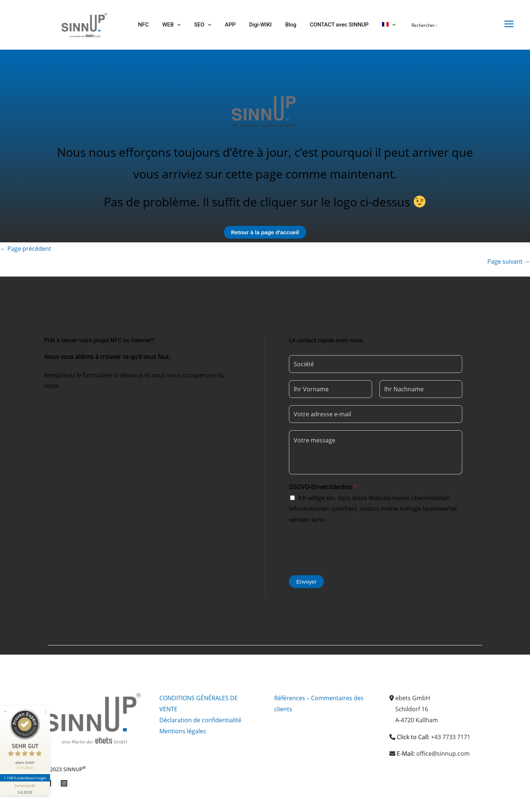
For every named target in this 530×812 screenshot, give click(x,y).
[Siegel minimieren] (6, 712)
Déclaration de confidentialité (200, 720)
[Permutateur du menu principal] (509, 24)
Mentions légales (183, 731)
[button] (174, 25)
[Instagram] (64, 783)
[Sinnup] (81, 24)
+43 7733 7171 (451, 737)
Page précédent (26, 249)
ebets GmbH (413, 698)
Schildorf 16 (412, 709)
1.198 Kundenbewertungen (25, 778)
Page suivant (509, 261)
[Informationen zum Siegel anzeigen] (25, 788)
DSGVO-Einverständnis (323, 487)
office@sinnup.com (443, 754)
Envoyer (306, 582)
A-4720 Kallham (417, 720)
